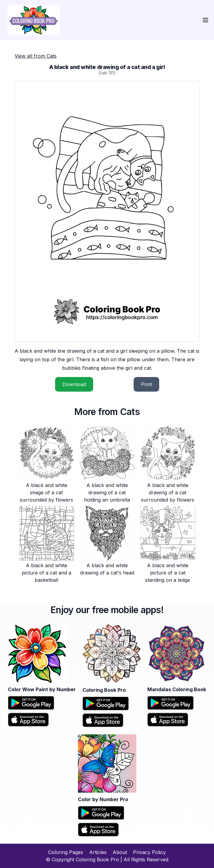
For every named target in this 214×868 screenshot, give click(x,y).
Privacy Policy (149, 852)
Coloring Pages (66, 852)
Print (146, 384)
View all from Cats (36, 56)
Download (74, 384)
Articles (98, 852)
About (120, 852)
